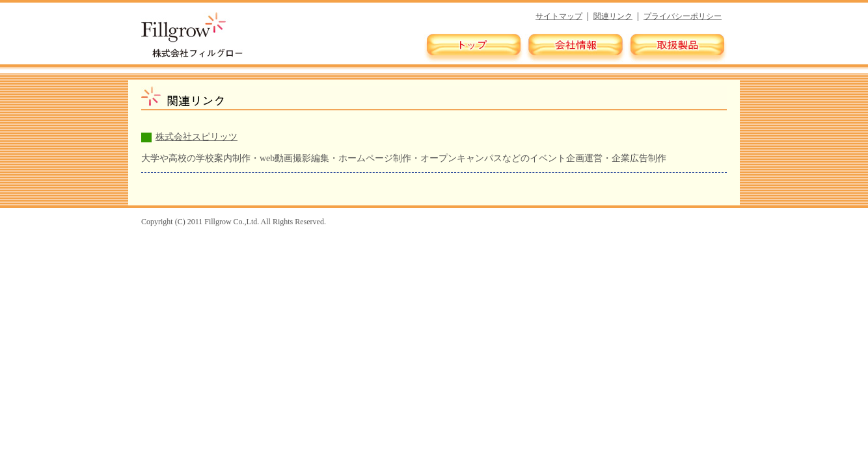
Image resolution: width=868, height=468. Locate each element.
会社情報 (575, 48)
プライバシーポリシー (683, 16)
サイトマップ (559, 16)
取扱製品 (676, 48)
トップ (474, 48)
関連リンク (613, 16)
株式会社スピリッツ (197, 137)
